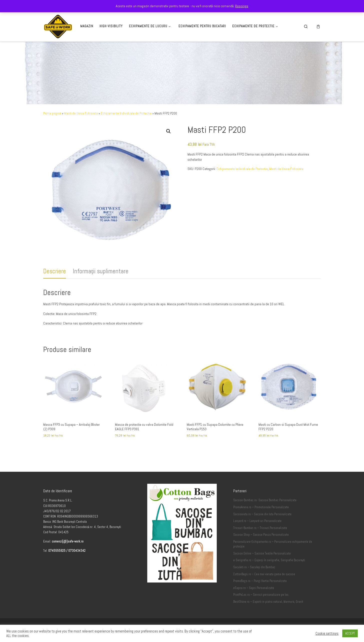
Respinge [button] (242, 6)
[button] (168, 131)
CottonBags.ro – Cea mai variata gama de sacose (264, 574)
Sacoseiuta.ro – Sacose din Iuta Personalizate (262, 514)
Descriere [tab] (55, 271)
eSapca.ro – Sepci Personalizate (254, 588)
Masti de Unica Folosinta (81, 113)
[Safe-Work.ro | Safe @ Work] (58, 26)
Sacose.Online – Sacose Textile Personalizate (262, 553)
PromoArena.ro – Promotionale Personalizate (261, 507)
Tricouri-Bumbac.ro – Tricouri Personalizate (260, 528)
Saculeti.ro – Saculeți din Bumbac (254, 567)
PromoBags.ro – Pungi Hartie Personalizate (260, 581)
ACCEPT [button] (350, 633)
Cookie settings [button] (327, 633)
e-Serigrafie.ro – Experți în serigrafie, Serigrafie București (269, 560)
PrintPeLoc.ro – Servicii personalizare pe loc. (261, 595)
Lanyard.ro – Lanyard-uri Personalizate (257, 521)
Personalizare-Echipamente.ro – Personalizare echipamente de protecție (273, 544)
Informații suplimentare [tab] (101, 271)
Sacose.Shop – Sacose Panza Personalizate (261, 535)
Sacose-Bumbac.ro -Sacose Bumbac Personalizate (265, 500)
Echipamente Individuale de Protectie (126, 113)
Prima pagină (52, 113)
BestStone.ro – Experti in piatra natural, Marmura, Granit (268, 602)
